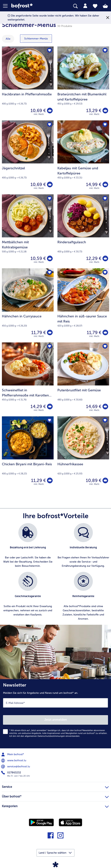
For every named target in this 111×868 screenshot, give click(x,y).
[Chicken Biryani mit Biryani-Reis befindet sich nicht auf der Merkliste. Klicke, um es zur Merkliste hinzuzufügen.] (50, 420)
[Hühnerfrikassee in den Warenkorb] (105, 480)
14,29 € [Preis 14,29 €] (38, 406)
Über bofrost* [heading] (55, 796)
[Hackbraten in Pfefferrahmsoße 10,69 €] (28, 83)
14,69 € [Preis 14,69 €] (94, 406)
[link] (31, 6)
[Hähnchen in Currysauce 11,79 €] (28, 305)
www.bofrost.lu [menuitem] (14, 760)
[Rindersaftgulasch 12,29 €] (83, 231)
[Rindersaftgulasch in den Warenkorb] (105, 258)
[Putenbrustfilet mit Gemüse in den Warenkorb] (105, 407)
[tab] (85, 6)
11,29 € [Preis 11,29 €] (38, 480)
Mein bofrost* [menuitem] (13, 754)
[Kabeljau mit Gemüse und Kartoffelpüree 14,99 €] (83, 157)
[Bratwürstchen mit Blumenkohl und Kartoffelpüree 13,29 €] (83, 83)
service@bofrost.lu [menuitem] (16, 767)
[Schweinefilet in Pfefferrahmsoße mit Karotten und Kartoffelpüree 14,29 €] (28, 379)
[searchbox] (75, 6)
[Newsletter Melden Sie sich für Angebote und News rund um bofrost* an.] (55, 714)
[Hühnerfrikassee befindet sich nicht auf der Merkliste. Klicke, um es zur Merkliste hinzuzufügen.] (105, 420)
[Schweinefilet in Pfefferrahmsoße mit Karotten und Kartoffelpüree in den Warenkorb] (50, 407)
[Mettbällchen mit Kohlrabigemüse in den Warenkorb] (50, 258)
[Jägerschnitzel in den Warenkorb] (50, 184)
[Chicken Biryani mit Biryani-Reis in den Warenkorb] (50, 480)
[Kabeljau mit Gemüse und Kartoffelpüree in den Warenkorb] (105, 184)
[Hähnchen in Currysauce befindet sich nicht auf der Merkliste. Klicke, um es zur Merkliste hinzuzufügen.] (50, 272)
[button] (7, 6)
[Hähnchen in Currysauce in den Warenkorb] (50, 333)
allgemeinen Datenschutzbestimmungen (45, 736)
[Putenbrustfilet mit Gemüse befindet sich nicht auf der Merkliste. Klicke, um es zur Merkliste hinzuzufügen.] (105, 346)
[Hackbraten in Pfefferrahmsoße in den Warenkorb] (50, 111)
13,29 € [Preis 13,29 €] (94, 110)
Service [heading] (55, 786)
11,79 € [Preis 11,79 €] (39, 332)
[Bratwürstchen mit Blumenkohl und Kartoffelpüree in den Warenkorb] (105, 111)
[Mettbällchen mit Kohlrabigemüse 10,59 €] (28, 231)
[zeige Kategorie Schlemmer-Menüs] (36, 39)
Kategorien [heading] (55, 806)
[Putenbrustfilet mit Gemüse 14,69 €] (83, 379)
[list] (55, 574)
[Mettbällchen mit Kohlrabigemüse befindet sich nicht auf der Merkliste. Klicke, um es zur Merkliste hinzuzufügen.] (50, 198)
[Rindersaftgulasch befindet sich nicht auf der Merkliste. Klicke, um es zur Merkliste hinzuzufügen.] (105, 198)
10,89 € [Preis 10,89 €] (94, 480)
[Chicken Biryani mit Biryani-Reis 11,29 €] (28, 453)
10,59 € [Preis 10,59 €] (38, 258)
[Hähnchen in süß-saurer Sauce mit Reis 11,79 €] (83, 305)
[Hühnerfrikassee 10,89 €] (83, 453)
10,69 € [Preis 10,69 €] (38, 110)
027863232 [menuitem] (11, 773)
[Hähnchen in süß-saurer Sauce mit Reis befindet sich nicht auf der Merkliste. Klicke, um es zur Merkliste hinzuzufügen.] (105, 272)
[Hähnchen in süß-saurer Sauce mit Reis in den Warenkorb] (105, 333)
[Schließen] (108, 18)
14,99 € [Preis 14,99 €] (94, 184)
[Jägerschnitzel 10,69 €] (28, 157)
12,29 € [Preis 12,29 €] (94, 258)
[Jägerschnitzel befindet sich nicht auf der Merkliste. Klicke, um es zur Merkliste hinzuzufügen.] (50, 124)
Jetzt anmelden (56, 720)
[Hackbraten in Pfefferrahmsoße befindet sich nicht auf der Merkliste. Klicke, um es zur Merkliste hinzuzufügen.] (50, 51)
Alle (8, 39)
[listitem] (28, 546)
